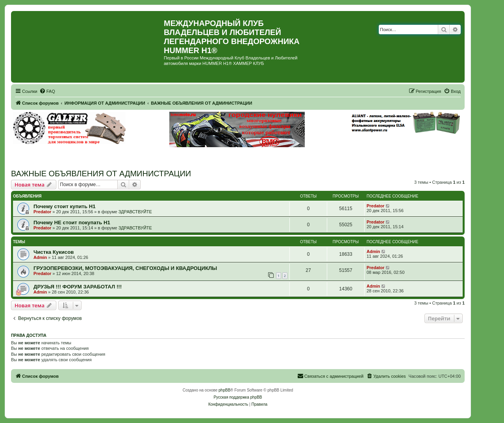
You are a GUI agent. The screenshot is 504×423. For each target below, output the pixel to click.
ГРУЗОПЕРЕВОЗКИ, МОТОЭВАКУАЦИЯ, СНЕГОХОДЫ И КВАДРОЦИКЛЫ (125, 268)
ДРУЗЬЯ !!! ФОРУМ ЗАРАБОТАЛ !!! (78, 287)
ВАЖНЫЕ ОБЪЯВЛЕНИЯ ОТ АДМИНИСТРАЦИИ (101, 174)
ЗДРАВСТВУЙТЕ (135, 212)
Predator (42, 212)
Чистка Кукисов (54, 252)
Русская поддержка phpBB (238, 397)
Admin (40, 257)
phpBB (224, 390)
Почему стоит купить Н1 (65, 206)
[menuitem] (47, 91)
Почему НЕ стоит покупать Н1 (72, 223)
